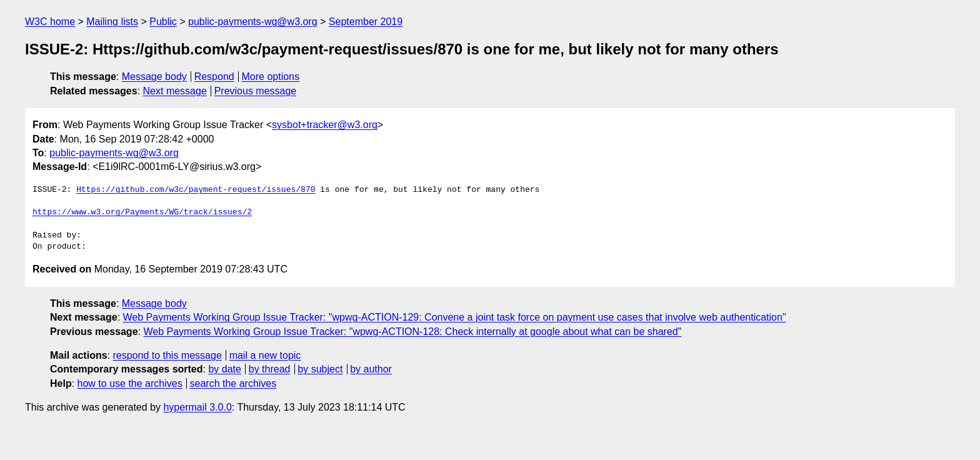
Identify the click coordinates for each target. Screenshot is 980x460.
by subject (320, 369)
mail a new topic (265, 355)
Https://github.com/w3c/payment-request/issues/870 (196, 190)
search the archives (233, 383)
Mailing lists (112, 22)
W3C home (50, 22)
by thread (270, 369)
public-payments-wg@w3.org (253, 22)
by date (224, 369)
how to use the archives (130, 383)
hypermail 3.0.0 (197, 407)
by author (371, 369)
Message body (154, 77)
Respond (214, 77)
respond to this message (167, 355)
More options (271, 77)
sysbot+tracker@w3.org (325, 125)
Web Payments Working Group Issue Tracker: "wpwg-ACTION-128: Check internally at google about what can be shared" (412, 332)
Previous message (256, 91)
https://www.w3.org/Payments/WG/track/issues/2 (142, 212)
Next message (175, 91)
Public (163, 22)
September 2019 (366, 22)
